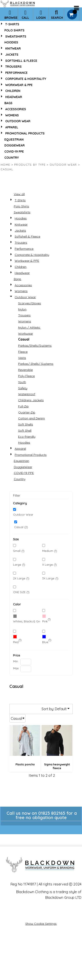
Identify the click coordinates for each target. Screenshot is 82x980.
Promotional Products (25, 133)
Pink (45, 621)
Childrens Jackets (31, 400)
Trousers (13, 67)
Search (57, 15)
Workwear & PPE (19, 85)
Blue (45, 642)
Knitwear (13, 48)
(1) (46, 619)
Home (5, 165)
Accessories (16, 109)
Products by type (30, 165)
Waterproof (27, 394)
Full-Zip (23, 406)
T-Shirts (12, 24)
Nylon (22, 309)
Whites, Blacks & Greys (29, 621)
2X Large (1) (21, 578)
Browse (11, 15)
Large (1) (19, 565)
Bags (8, 103)
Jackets (12, 55)
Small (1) (19, 551)
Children (13, 91)
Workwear (26, 334)
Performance (16, 73)
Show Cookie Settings (41, 924)
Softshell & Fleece (21, 61)
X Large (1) (50, 565)
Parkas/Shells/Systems (35, 346)
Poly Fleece (26, 376)
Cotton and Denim (31, 418)
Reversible (25, 370)
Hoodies (11, 42)
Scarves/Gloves (30, 303)
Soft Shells (26, 424)
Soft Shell (25, 431)
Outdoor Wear (18, 121)
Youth (22, 382)
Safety (23, 388)
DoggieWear (15, 145)
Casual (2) (21, 527)
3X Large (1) (50, 578)
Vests (22, 358)
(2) (27, 619)
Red (16, 642)
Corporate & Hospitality (26, 79)
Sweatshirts (16, 36)
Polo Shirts (14, 30)
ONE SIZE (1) (21, 592)
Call (25, 15)
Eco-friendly (27, 437)
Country (12, 158)
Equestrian (14, 140)
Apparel (12, 127)
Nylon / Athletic (29, 327)
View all (19, 194)
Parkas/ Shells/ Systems (36, 364)
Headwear (14, 97)
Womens (12, 115)
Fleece (23, 352)
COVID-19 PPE (14, 152)
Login (41, 15)
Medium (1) (50, 551)
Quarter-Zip (27, 412)
